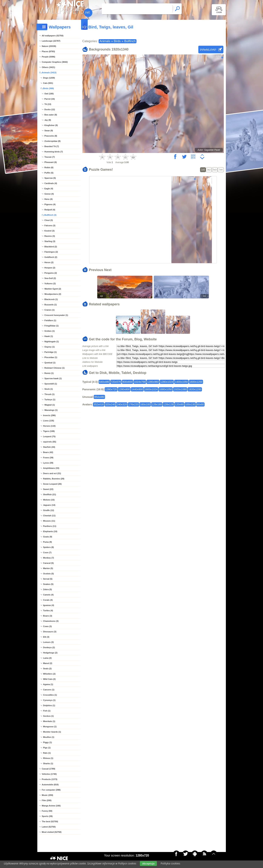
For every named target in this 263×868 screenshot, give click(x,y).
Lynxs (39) (48, 463)
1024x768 (140, 382)
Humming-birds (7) (54, 152)
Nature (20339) (49, 46)
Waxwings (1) (51, 410)
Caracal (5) (48, 563)
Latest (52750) (49, 827)
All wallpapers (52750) (53, 36)
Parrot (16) (50, 99)
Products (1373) (50, 779)
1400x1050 (181, 382)
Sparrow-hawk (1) (53, 378)
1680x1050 (166, 389)
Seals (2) (47, 669)
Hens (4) (49, 199)
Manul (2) (48, 663)
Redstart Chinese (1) (55, 368)
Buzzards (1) (51, 305)
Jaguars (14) (49, 505)
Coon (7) (47, 552)
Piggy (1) (48, 742)
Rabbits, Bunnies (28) (54, 479)
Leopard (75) (49, 436)
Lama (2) (47, 658)
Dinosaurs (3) (50, 632)
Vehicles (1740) (49, 774)
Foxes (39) (48, 458)
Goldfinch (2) (51, 257)
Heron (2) (49, 262)
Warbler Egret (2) (53, 289)
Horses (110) (49, 426)
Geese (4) (49, 194)
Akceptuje (148, 863)
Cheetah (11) (49, 516)
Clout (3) (49, 220)
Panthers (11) (50, 526)
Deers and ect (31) (52, 473)
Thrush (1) (50, 394)
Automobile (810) (50, 785)
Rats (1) (47, 753)
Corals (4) (48, 600)
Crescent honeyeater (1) (56, 315)
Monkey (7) (49, 558)
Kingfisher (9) (51, 125)
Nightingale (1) (52, 342)
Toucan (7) (50, 157)
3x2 (209, 170)
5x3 (215, 170)
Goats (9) (48, 537)
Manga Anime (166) (51, 806)
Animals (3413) (49, 73)
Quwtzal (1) (50, 363)
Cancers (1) (49, 690)
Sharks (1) (48, 763)
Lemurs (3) (48, 642)
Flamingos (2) (51, 252)
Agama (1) (48, 684)
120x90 (179, 404)
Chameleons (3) (51, 621)
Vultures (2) (50, 283)
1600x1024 (151, 389)
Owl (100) (49, 94)
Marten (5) (48, 568)
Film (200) (47, 800)
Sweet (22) (48, 489)
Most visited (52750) (52, 832)
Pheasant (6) (51, 162)
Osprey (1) (50, 347)
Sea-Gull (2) (50, 278)
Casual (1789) (49, 769)
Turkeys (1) (50, 400)
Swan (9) (49, 131)
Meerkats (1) (49, 721)
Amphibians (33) (51, 468)
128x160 (157, 404)
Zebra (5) (48, 589)
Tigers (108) (49, 431)
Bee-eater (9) (51, 115)
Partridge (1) (51, 352)
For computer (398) (51, 790)
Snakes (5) (48, 584)
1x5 (203, 170)
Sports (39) (47, 816)
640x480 (104, 382)
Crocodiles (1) (50, 695)
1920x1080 (180, 389)
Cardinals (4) (51, 183)
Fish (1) (47, 711)
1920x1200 (195, 389)
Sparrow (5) (50, 178)
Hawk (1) (49, 336)
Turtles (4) (48, 611)
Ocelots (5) (49, 574)
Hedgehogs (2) (50, 653)
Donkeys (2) (49, 647)
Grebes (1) (50, 331)
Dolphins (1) (49, 705)
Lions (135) (49, 421)
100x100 (190, 404)
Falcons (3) (50, 225)
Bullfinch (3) (51, 215)
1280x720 (111, 389)
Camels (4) (48, 595)
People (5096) (49, 57)
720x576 (116, 382)
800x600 (127, 382)
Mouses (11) (49, 521)
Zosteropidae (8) (53, 141)
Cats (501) (48, 83)
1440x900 (137, 389)
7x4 (221, 170)
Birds (117, 41)
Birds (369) (49, 88)
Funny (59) (47, 811)
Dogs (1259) (49, 78)
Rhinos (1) (48, 758)
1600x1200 (196, 382)
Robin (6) (49, 167)
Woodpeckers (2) (53, 294)
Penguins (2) (51, 273)
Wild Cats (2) (49, 679)
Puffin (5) (49, 173)
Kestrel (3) (50, 231)
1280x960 (153, 382)
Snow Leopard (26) (52, 484)
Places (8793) (48, 51)
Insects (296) (49, 415)
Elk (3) (46, 637)
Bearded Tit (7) (52, 146)
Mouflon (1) (49, 737)
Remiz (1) (49, 373)
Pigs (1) (47, 748)
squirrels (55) (50, 442)
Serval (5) (48, 579)
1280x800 (124, 389)
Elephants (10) (50, 531)
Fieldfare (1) (50, 320)
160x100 (145, 404)
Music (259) (48, 795)
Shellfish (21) (50, 494)
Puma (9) (48, 542)
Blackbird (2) (51, 247)
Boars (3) (48, 616)
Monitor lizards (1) (52, 732)
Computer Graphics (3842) (55, 62)
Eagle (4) (49, 189)
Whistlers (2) (49, 674)
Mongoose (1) (50, 727)
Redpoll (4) (50, 210)
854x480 (99, 397)
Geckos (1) (48, 716)
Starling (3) (50, 241)
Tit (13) (48, 104)
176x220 (133, 404)
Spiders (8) (49, 547)
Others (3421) (48, 67)
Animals (105, 41)
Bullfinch (130, 41)
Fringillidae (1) (52, 326)
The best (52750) (50, 821)
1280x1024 (167, 382)
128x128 (168, 404)
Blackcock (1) (51, 299)
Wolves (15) (49, 500)
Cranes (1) (50, 310)
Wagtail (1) (50, 405)
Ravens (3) (50, 236)
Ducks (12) (50, 109)
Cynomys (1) (49, 700)
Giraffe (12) (49, 510)
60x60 (200, 404)
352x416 (99, 404)
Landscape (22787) (51, 41)
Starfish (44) (49, 447)
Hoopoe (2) (50, 268)
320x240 (110, 404)
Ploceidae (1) (51, 357)
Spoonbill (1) (51, 384)
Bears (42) (48, 452)
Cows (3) (48, 626)
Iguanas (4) (49, 605)
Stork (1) (49, 389)
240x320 (122, 404)
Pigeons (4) (50, 204)
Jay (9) (48, 120)
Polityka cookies (170, 863)
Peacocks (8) (51, 136)
